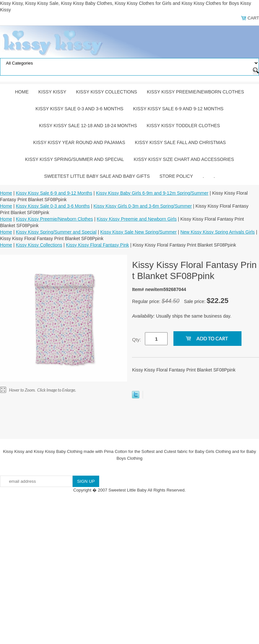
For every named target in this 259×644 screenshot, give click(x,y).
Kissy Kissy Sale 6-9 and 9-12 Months (178, 109)
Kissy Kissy (52, 92)
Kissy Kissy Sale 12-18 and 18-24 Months (88, 126)
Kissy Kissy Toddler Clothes (183, 126)
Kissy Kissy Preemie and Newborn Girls (137, 219)
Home (22, 92)
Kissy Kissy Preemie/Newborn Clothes (195, 92)
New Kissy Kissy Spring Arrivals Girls (218, 232)
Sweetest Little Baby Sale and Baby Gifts (97, 176)
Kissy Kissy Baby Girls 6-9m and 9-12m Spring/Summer (152, 193)
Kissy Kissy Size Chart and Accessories (184, 159)
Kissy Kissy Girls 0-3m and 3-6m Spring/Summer (142, 206)
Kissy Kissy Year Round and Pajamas (79, 142)
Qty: (136, 340)
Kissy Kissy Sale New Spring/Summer (138, 232)
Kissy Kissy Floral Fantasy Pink (97, 245)
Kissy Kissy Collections (106, 92)
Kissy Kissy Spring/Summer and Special (74, 159)
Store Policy (176, 176)
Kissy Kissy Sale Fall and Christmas (180, 142)
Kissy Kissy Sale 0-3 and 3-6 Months (80, 109)
